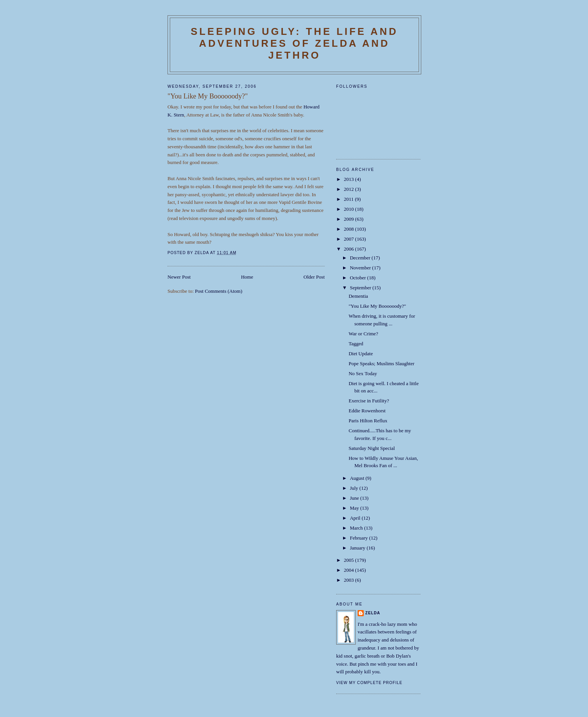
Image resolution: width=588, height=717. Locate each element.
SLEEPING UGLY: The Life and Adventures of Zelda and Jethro (294, 43)
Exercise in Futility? (369, 401)
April (356, 518)
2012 (349, 189)
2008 (349, 229)
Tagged (356, 344)
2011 (349, 199)
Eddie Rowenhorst (367, 411)
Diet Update (361, 354)
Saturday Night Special (372, 448)
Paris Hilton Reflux (368, 421)
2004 (349, 570)
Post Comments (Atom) (219, 291)
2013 (349, 179)
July (355, 488)
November (361, 268)
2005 (349, 560)
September (361, 288)
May (355, 508)
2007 (349, 239)
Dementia (358, 296)
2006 (349, 249)
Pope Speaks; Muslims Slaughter (381, 363)
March (357, 528)
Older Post (314, 277)
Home (247, 277)
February (360, 538)
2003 (349, 580)
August (358, 478)
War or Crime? (363, 334)
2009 (349, 219)
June (355, 498)
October (359, 278)
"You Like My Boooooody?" (377, 306)
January (358, 548)
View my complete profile (369, 683)
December (361, 258)
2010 (349, 209)
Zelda (373, 613)
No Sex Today (363, 373)
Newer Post (179, 277)
